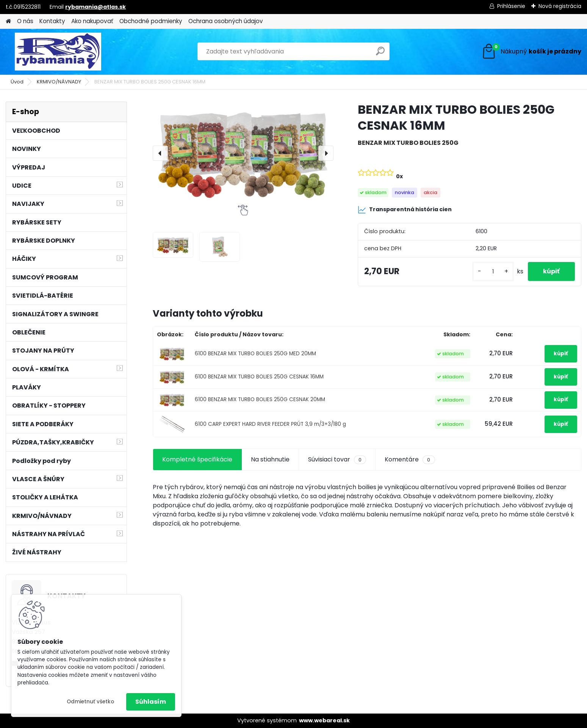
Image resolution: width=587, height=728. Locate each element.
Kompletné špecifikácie (197, 459)
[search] (380, 54)
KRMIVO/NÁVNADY (59, 82)
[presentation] (160, 153)
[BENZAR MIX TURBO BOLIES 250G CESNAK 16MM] (243, 153)
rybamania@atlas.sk (95, 7)
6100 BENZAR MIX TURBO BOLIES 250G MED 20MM (255, 354)
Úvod (17, 82)
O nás (25, 21)
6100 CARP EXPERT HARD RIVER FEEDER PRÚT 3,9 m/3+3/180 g (270, 424)
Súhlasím (151, 702)
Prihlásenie (511, 6)
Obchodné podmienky (151, 21)
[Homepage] (8, 21)
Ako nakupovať (92, 21)
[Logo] (58, 52)
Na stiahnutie (270, 459)
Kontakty (52, 21)
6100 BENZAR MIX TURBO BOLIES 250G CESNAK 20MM (260, 399)
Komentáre (410, 460)
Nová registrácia (560, 6)
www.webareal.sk (324, 720)
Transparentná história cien (405, 210)
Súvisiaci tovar (337, 460)
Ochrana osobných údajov (226, 21)
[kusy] (493, 272)
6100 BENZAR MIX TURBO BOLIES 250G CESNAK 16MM (259, 377)
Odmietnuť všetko (90, 702)
